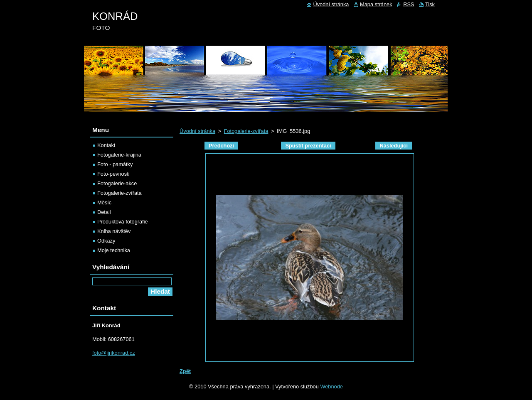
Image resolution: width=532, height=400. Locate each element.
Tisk (430, 4)
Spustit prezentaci (308, 146)
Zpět (185, 371)
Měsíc (104, 202)
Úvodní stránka (197, 131)
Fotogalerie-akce (117, 183)
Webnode (331, 387)
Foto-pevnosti (113, 174)
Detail (104, 212)
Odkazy (106, 241)
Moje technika (114, 250)
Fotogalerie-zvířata (246, 131)
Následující (394, 146)
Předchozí (221, 146)
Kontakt (106, 145)
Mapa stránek (376, 4)
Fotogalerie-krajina (119, 155)
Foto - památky (115, 164)
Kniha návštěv (114, 231)
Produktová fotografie (123, 222)
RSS (409, 4)
